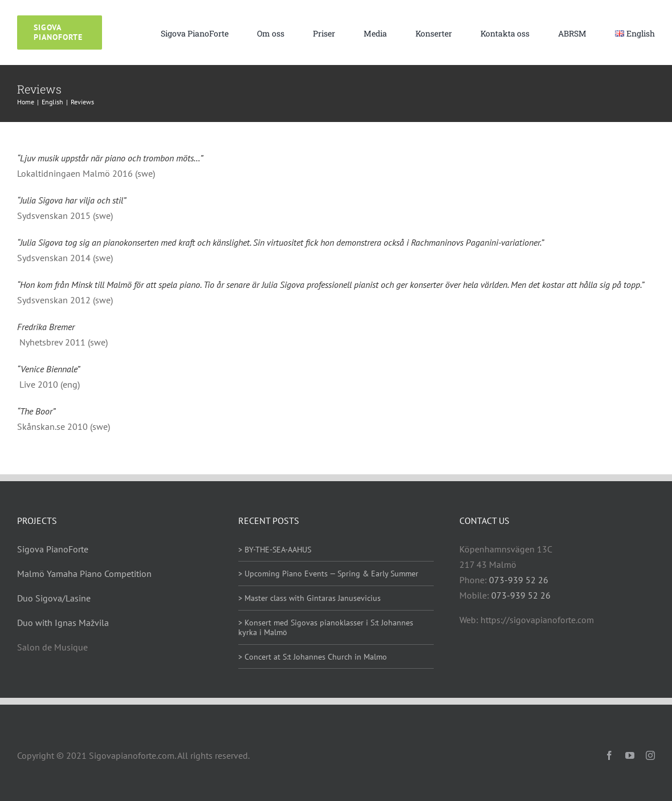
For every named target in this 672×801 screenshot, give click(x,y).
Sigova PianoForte (53, 549)
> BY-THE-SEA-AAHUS (275, 550)
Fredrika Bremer (46, 327)
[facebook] (609, 755)
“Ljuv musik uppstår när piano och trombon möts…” (110, 158)
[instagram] (650, 755)
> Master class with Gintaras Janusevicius (309, 598)
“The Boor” (36, 411)
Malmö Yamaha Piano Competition (84, 574)
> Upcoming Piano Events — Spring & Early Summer (328, 574)
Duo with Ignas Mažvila (63, 623)
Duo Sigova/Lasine (54, 598)
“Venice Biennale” (48, 369)
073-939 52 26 (519, 580)
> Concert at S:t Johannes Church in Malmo (313, 657)
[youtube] (630, 755)
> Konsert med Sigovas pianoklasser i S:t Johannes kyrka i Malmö (326, 627)
